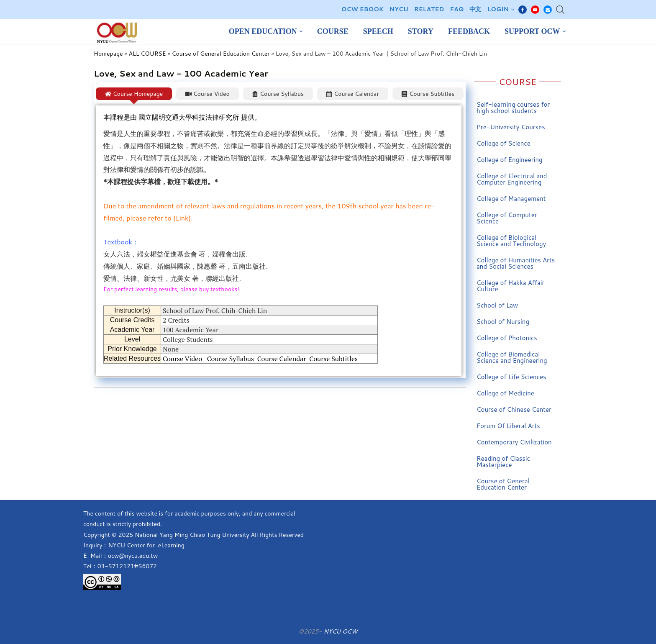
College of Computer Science (507, 218)
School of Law (497, 305)
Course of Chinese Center (514, 409)
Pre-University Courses (511, 127)
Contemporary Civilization (514, 442)
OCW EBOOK (363, 9)
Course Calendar (282, 359)
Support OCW (532, 31)
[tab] (134, 94)
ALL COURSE (147, 54)
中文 (475, 9)
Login (498, 9)
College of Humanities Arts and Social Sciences (516, 263)
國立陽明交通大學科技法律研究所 (190, 117)
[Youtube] (535, 10)
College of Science (504, 143)
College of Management (511, 199)
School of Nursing (503, 322)
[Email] (548, 10)
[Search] (560, 10)
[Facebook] (523, 10)
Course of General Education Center (221, 54)
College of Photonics (507, 338)
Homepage (108, 54)
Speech (378, 31)
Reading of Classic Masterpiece (503, 462)
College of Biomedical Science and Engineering (512, 357)
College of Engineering (510, 160)
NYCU (399, 9)
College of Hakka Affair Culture (510, 286)
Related (429, 9)
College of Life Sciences (511, 377)
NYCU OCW (340, 631)
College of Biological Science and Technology (511, 241)
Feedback (469, 31)
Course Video (182, 359)
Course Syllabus (231, 359)
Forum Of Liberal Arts (508, 426)
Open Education (263, 31)
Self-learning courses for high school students (513, 108)
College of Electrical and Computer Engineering (512, 179)
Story (421, 31)
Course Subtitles (333, 359)
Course (333, 31)
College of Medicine (505, 393)
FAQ (457, 9)
